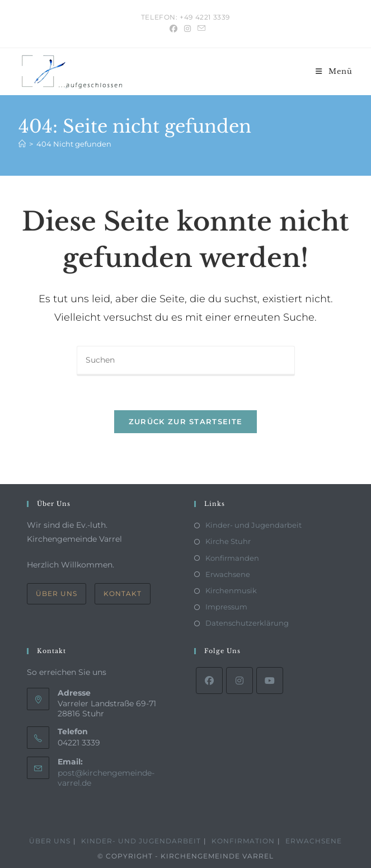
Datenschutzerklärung (247, 623)
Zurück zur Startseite (185, 421)
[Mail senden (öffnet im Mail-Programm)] (200, 29)
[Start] (22, 144)
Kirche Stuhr (228, 541)
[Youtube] (270, 681)
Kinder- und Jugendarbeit (253, 525)
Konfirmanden (232, 558)
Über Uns (57, 593)
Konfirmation (243, 841)
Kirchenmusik (231, 590)
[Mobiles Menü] (334, 71)
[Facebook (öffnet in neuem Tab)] (173, 29)
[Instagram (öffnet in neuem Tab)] (187, 29)
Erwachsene (228, 574)
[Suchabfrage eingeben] (186, 361)
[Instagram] (239, 681)
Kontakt (123, 593)
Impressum (226, 607)
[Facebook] (209, 681)
